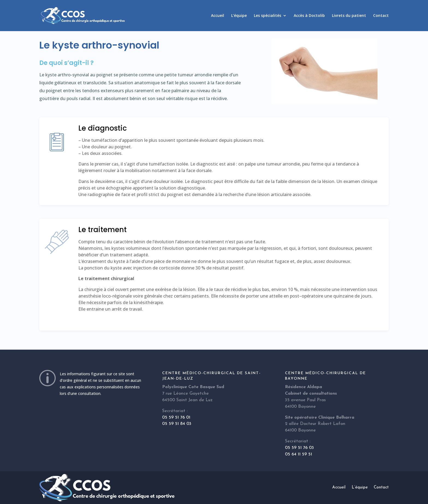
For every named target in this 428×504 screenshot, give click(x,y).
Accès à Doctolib (309, 16)
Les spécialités (267, 16)
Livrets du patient (349, 16)
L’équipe (239, 16)
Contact (381, 16)
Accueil (218, 16)
